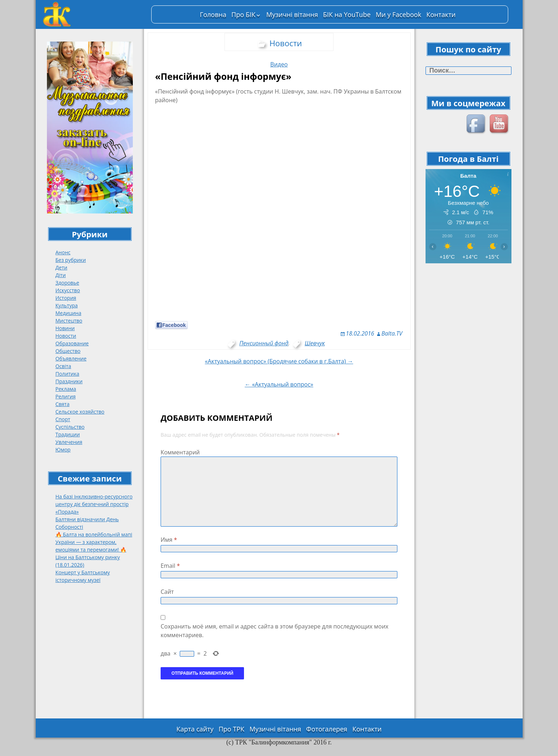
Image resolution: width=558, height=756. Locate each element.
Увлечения (69, 442)
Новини (65, 328)
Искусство (68, 290)
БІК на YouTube (347, 14)
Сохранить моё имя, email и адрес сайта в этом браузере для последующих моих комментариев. (274, 631)
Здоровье (67, 283)
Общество (68, 351)
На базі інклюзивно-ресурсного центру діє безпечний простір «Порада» (94, 504)
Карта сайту (195, 729)
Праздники (69, 381)
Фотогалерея (327, 729)
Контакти (441, 14)
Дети (62, 267)
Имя (169, 540)
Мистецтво (69, 321)
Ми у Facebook (398, 14)
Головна (213, 14)
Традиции (68, 434)
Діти (61, 275)
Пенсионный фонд (264, 343)
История (66, 298)
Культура (67, 305)
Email (170, 566)
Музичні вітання (292, 14)
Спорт (63, 419)
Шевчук (315, 343)
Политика (67, 374)
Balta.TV (392, 333)
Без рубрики (71, 260)
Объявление (71, 358)
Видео (279, 64)
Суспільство (70, 427)
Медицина (69, 313)
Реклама (66, 389)
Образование (72, 343)
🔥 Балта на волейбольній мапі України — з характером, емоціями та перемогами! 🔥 (94, 542)
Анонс (63, 252)
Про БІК (243, 14)
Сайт (167, 592)
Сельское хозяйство (80, 412)
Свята (63, 404)
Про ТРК (232, 729)
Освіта (64, 366)
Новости (66, 336)
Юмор (63, 450)
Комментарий (180, 452)
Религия (66, 396)
